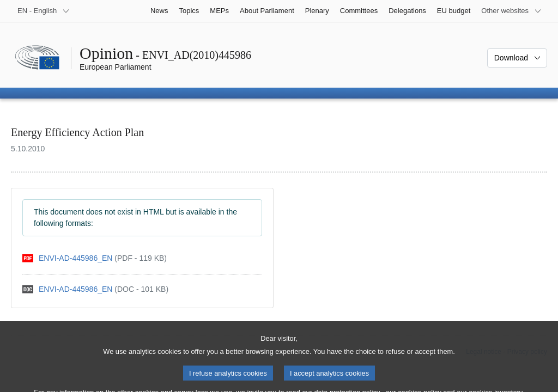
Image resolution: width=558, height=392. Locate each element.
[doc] (95, 289)
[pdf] (95, 258)
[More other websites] (511, 11)
